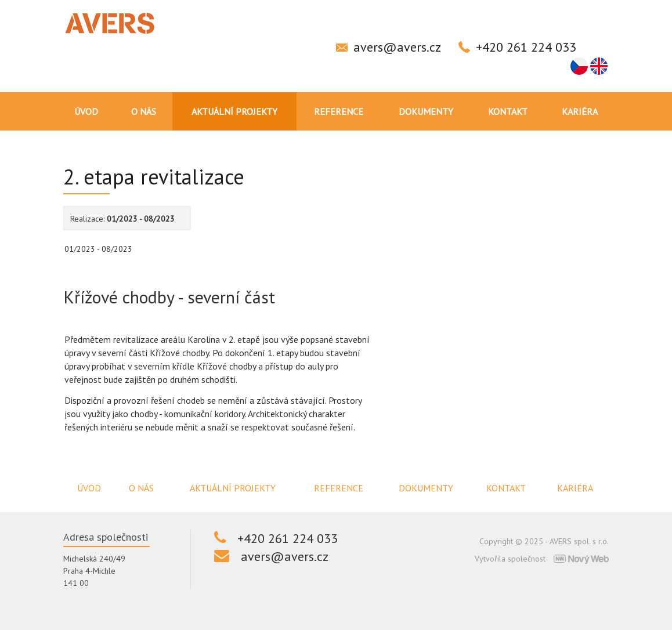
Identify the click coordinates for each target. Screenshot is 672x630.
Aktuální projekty (234, 111)
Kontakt (508, 111)
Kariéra (580, 111)
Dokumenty (426, 111)
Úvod (86, 111)
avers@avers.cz (397, 47)
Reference (339, 111)
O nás (144, 111)
